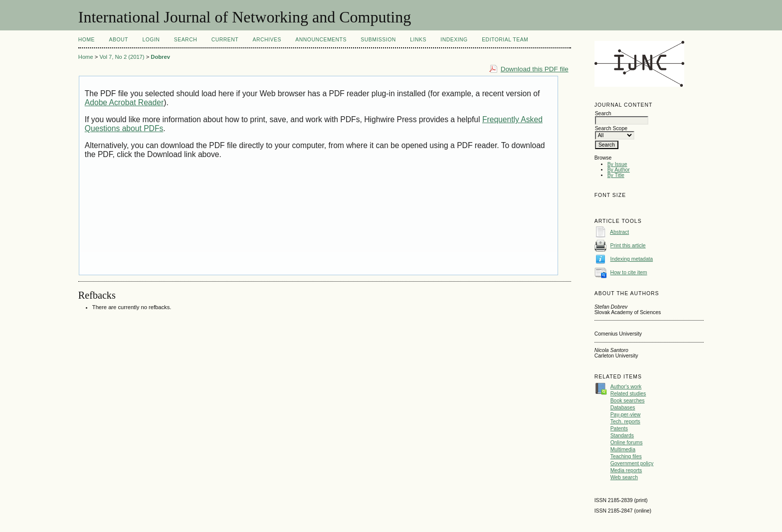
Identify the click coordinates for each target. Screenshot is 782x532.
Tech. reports (625, 422)
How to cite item (629, 272)
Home (87, 40)
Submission (378, 40)
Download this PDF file (535, 69)
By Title (616, 175)
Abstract (619, 232)
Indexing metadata (632, 259)
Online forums (627, 443)
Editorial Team (505, 40)
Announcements (321, 40)
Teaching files (626, 456)
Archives (267, 40)
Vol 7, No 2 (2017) (122, 57)
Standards (622, 436)
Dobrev (160, 57)
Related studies (628, 394)
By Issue (617, 164)
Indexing (454, 40)
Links (418, 40)
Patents (619, 429)
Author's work (626, 387)
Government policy (632, 463)
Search (186, 40)
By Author (619, 170)
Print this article (628, 246)
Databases (623, 408)
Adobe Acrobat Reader (124, 102)
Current (225, 40)
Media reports (626, 470)
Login (151, 40)
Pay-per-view (626, 415)
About (119, 40)
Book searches (628, 401)
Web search (624, 477)
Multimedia (623, 449)
